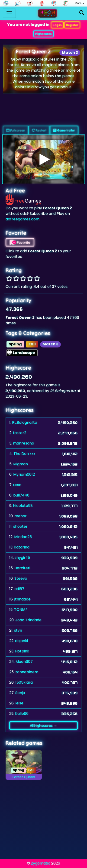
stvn (18, 630)
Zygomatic (41, 863)
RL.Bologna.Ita (25, 422)
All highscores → (43, 725)
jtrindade (23, 599)
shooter (20, 526)
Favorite (20, 242)
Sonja (20, 693)
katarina (22, 547)
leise (19, 703)
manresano (24, 443)
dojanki (21, 641)
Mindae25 (23, 537)
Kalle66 (22, 714)
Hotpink (22, 651)
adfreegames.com (23, 219)
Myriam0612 (24, 474)
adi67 (19, 589)
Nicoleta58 (23, 506)
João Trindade (28, 620)
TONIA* (21, 610)
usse (17, 485)
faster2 (20, 433)
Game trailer (64, 130)
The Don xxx (24, 454)
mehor (21, 516)
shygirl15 (22, 558)
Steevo (21, 578)
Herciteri (22, 568)
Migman (21, 464)
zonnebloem (27, 672)
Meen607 (24, 662)
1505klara (24, 682)
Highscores (43, 34)
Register (72, 25)
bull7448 (21, 495)
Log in (57, 25)
